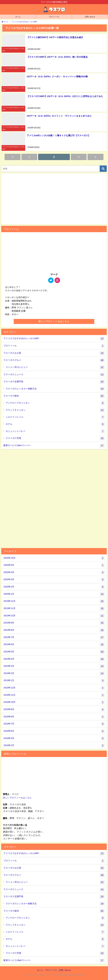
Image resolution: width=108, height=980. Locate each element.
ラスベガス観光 (54, 396)
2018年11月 (54, 695)
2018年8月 (54, 717)
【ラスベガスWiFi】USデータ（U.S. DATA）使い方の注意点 (57, 57)
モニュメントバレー (55, 431)
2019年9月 (54, 623)
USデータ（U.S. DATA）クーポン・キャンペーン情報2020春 (57, 76)
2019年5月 (54, 652)
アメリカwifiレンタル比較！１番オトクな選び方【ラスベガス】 (58, 135)
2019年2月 (54, 673)
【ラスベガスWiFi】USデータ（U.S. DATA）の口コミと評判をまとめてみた (65, 96)
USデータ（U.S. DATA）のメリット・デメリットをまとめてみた (59, 115)
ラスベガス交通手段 (54, 382)
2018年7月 (54, 724)
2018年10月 (54, 702)
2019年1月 (54, 681)
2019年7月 (54, 637)
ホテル (55, 424)
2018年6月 (54, 731)
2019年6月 (54, 644)
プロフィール (54, 346)
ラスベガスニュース (54, 374)
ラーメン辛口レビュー (55, 367)
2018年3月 (54, 738)
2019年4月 (54, 659)
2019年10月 (54, 616)
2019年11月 (54, 608)
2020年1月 (54, 594)
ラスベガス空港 (55, 438)
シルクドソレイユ (55, 417)
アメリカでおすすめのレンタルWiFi (54, 338)
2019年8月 (54, 630)
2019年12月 (54, 601)
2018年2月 (54, 745)
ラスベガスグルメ (54, 360)
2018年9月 (54, 709)
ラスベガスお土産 (54, 353)
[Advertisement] (54, 498)
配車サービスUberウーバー (54, 445)
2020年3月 (54, 580)
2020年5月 (54, 565)
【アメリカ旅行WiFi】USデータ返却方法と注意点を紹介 (55, 37)
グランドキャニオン (55, 410)
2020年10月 (54, 558)
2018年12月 (54, 688)
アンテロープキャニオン (55, 403)
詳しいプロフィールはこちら (54, 321)
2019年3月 (54, 666)
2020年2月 (54, 587)
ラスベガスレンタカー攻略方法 (55, 389)
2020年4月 (54, 572)
